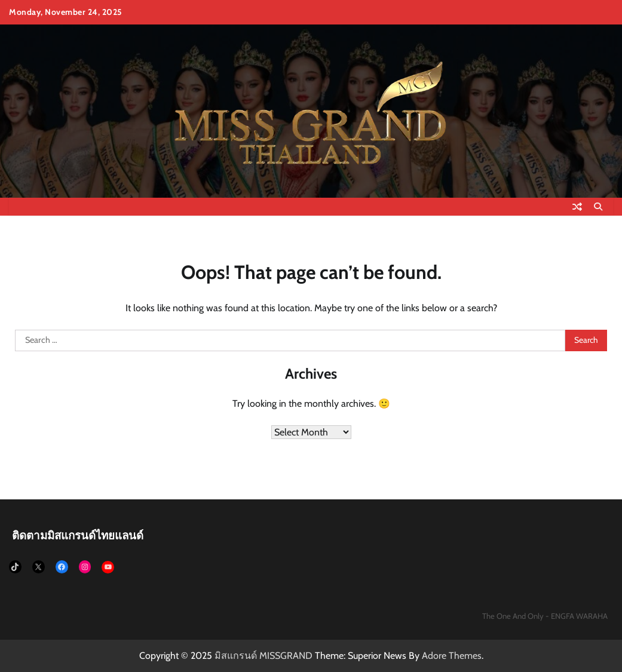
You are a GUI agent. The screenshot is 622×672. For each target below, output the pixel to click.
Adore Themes (452, 656)
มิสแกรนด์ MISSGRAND (263, 656)
